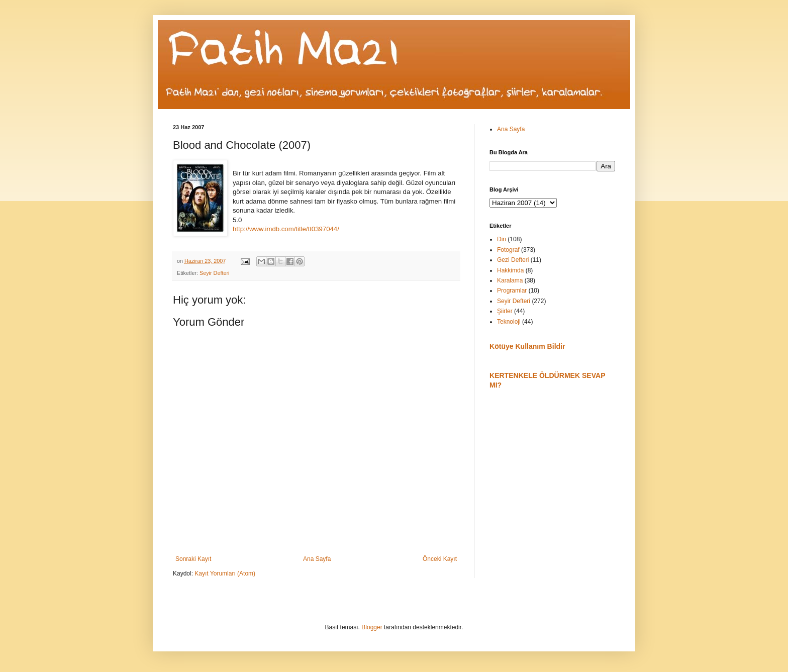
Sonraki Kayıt (193, 559)
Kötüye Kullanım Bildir (527, 346)
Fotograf (508, 250)
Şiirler (505, 311)
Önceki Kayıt (440, 559)
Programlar (512, 291)
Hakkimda (510, 270)
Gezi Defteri (513, 260)
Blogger (372, 627)
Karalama (510, 280)
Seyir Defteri (214, 273)
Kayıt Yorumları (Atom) (225, 573)
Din (502, 239)
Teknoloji (509, 322)
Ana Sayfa (317, 559)
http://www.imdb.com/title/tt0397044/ (286, 229)
